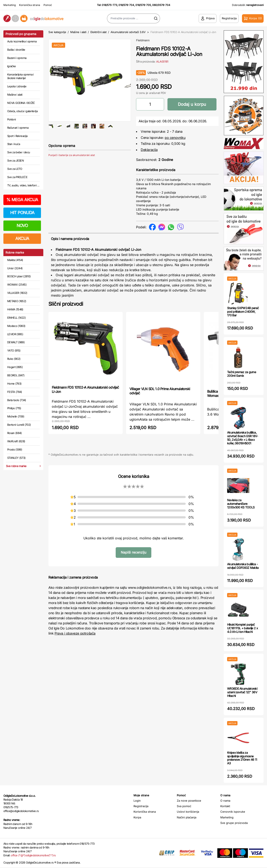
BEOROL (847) (16, 375)
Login (137, 801)
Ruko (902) (14, 359)
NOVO (22, 226)
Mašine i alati (15, 95)
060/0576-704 (161, 5)
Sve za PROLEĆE (17, 177)
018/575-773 (110, 5)
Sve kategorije (57, 32)
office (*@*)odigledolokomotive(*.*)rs (33, 855)
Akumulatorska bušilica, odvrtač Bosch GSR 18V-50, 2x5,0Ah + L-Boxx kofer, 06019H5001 (243, 438)
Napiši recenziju (133, 552)
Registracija (141, 806)
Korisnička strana (30, 5)
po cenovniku (175, 138)
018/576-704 (126, 5)
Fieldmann (143, 40)
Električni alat (98, 32)
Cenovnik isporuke (233, 812)
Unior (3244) (15, 268)
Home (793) (14, 384)
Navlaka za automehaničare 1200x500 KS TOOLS (241, 504)
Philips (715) (14, 408)
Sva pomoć (184, 806)
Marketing (10, 5)
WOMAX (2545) (17, 285)
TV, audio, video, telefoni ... (23, 185)
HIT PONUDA (22, 213)
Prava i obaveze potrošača (75, 633)
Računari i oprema (18, 128)
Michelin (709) (16, 416)
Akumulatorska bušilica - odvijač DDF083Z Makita (243, 566)
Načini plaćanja (187, 817)
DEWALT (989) (16, 342)
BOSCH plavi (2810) (19, 276)
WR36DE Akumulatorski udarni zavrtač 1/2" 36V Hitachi (242, 692)
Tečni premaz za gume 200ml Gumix (242, 374)
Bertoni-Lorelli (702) (19, 425)
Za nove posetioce (189, 801)
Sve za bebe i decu (19, 152)
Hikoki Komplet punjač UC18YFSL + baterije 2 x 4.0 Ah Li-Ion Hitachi (242, 628)
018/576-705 (143, 5)
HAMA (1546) (15, 309)
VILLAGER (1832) (17, 293)
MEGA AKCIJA (22, 200)
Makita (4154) (15, 260)
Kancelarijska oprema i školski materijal (20, 76)
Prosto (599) (15, 449)
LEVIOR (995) (15, 334)
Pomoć (48, 5)
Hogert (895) (15, 367)
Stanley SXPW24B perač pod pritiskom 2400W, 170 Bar (243, 312)
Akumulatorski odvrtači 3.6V (128, 32)
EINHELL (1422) (16, 318)
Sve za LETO (15, 169)
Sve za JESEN (15, 160)
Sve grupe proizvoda (234, 823)
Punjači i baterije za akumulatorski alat (72, 169)
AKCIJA (22, 239)
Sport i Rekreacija (17, 136)
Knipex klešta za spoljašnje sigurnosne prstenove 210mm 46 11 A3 (242, 758)
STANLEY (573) (16, 458)
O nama (225, 801)
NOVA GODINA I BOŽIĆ (21, 103)
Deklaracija (149, 150)
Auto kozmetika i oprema (22, 41)
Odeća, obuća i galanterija (22, 111)
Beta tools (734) (17, 400)
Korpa (137, 817)
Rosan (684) (15, 433)
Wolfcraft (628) (16, 441)
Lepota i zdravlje (17, 86)
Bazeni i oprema (17, 58)
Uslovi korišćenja (188, 812)
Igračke (11, 66)
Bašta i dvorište (16, 50)
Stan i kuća (14, 144)
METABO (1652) (17, 301)
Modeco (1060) (16, 326)
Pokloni (11, 119)
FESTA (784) (15, 392)
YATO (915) (14, 350)
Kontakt (225, 806)
